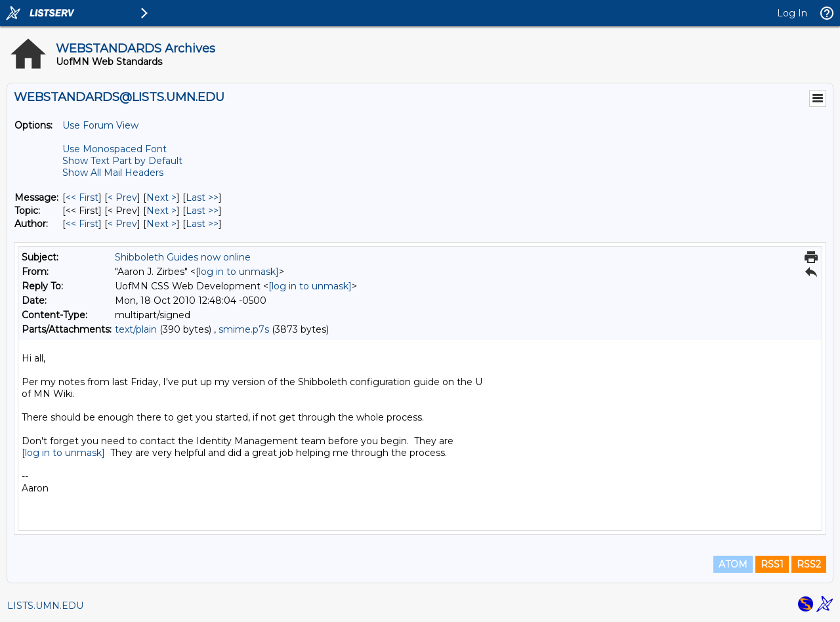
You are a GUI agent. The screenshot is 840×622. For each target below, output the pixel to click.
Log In (792, 13)
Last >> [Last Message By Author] (202, 224)
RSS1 (772, 564)
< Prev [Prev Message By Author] (122, 224)
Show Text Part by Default (122, 161)
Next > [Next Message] (161, 197)
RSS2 (809, 564)
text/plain (136, 329)
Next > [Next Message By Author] (161, 224)
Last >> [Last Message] (202, 197)
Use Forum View (100, 125)
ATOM (733, 564)
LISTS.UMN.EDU (45, 606)
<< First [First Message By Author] (82, 224)
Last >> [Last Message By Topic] (202, 211)
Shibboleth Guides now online (183, 257)
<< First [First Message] (82, 197)
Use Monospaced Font (115, 149)
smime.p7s (244, 329)
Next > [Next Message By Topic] (161, 211)
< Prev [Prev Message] (122, 197)
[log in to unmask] (237, 272)
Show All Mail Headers (113, 173)
